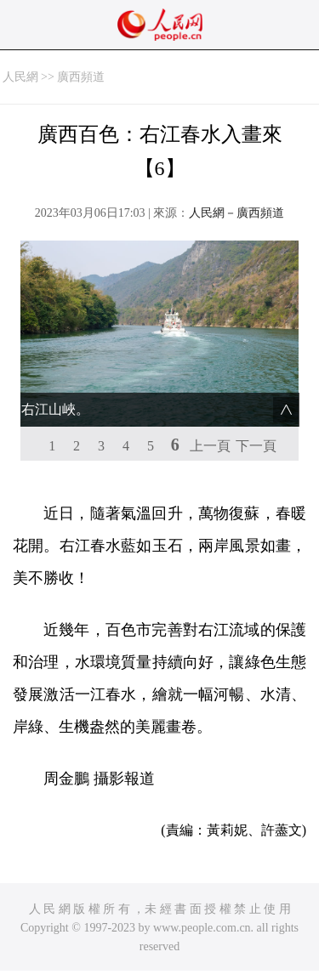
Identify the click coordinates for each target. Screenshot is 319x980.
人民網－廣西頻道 (236, 213)
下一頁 (256, 446)
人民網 (20, 77)
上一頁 (210, 446)
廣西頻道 (81, 77)
